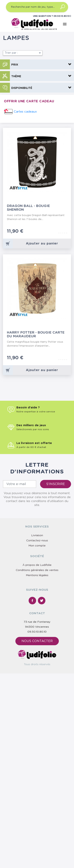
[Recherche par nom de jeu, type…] (37, 7)
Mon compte (37, 546)
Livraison (37, 535)
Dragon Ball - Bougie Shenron (28, 208)
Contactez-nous (37, 541)
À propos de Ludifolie (37, 565)
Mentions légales (37, 575)
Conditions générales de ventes (37, 570)
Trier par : (23, 53)
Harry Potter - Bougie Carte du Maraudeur (36, 334)
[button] (37, 64)
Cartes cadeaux (25, 112)
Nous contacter (37, 641)
